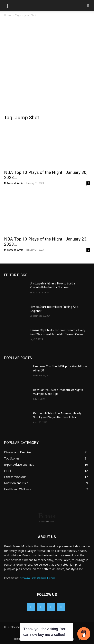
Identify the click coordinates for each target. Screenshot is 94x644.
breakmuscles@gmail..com (37, 578)
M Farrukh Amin (14, 183)
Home (8, 15)
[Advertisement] (47, 67)
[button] (7, 6)
